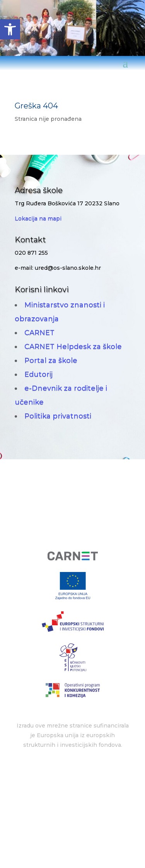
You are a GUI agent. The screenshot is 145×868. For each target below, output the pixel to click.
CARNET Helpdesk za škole (73, 347)
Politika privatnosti (58, 416)
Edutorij (38, 374)
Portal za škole (51, 360)
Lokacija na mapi (38, 218)
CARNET (39, 333)
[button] (10, 29)
